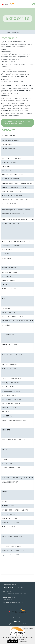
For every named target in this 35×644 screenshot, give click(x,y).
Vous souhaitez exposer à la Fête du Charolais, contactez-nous (17, 123)
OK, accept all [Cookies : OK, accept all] (13, 642)
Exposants (7, 591)
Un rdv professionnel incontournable (15, 594)
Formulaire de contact (19, 624)
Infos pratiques (9, 597)
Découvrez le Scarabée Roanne (13, 602)
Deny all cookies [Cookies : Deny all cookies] (28, 629)
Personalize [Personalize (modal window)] (23, 642)
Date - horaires (8, 600)
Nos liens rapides (10, 585)
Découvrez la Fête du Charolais (13, 587)
